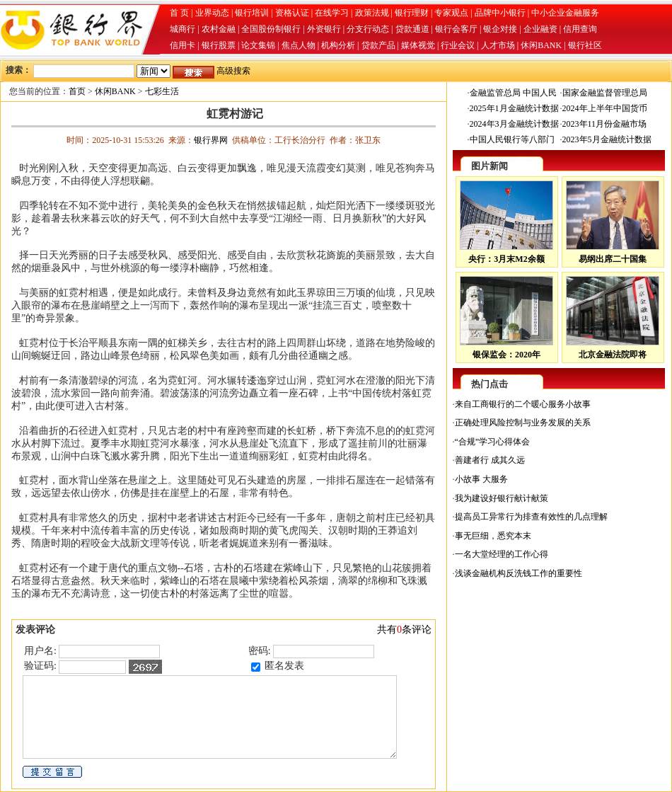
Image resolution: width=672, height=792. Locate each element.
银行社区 (585, 45)
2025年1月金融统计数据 (514, 108)
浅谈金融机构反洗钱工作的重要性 (519, 573)
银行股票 (219, 45)
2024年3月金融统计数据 (514, 124)
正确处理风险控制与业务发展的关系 (523, 423)
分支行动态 (368, 29)
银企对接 (500, 29)
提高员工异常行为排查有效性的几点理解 (531, 517)
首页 (77, 91)
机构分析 (338, 45)
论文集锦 (258, 45)
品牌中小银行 (500, 13)
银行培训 (252, 13)
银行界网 (211, 140)
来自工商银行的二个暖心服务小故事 (523, 404)
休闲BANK (541, 45)
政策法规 (372, 13)
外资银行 (324, 29)
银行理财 (412, 13)
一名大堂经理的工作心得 (502, 554)
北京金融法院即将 (613, 355)
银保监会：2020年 (506, 355)
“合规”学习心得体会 (493, 442)
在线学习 (332, 13)
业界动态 (212, 13)
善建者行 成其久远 (490, 460)
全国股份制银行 (271, 29)
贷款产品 (378, 45)
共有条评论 (404, 630)
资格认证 (292, 13)
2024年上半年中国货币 (605, 108)
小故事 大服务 (481, 479)
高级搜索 (233, 71)
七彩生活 (162, 91)
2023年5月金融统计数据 (607, 139)
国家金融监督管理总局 (605, 93)
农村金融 (219, 29)
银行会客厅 (456, 29)
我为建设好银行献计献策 (502, 498)
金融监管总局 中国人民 (513, 93)
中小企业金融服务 (565, 13)
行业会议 (458, 45)
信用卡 (183, 45)
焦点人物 (299, 45)
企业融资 (540, 29)
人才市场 (498, 45)
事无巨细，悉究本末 (493, 536)
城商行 (183, 29)
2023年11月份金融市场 (605, 124)
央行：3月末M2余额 (506, 259)
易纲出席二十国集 (613, 259)
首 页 (179, 13)
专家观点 (451, 13)
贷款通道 (412, 29)
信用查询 (580, 29)
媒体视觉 (418, 45)
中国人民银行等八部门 (512, 139)
